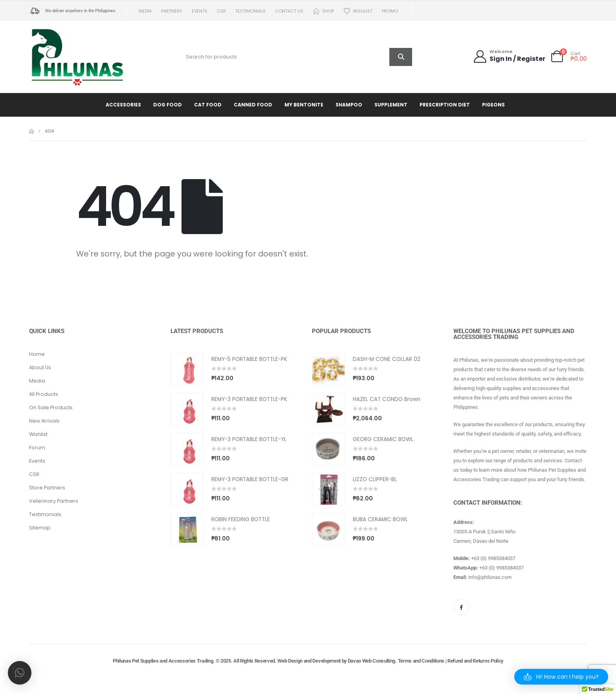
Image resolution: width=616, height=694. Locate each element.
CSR (221, 11)
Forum (37, 448)
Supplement (391, 105)
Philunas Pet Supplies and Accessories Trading (163, 661)
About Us (40, 367)
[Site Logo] (78, 57)
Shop (323, 11)
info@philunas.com (490, 577)
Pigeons (493, 105)
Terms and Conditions (421, 661)
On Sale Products (51, 407)
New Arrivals (44, 421)
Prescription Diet (445, 105)
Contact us (289, 11)
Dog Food (168, 105)
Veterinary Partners (54, 501)
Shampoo (349, 105)
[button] (561, 677)
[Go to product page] (187, 369)
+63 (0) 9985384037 (493, 558)
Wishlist (358, 11)
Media (145, 11)
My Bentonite (304, 105)
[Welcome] (509, 56)
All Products (44, 394)
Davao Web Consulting (372, 661)
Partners (172, 11)
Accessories (123, 105)
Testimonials (250, 11)
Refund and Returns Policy (475, 661)
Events (200, 11)
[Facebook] (461, 607)
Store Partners (47, 488)
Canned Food (253, 105)
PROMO (390, 11)
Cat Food (208, 105)
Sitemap (40, 528)
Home (37, 354)
